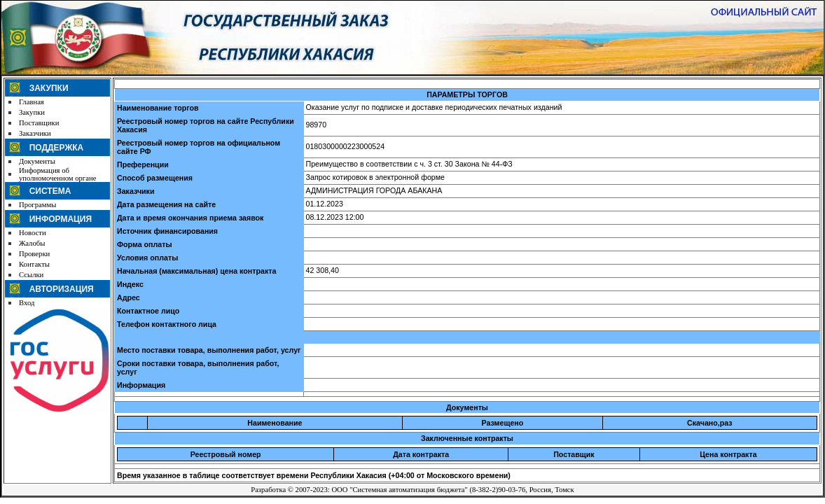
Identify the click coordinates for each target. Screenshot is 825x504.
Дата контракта (421, 454)
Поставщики (39, 123)
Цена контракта (728, 454)
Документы (37, 161)
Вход (27, 303)
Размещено (503, 423)
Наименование (275, 423)
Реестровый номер (226, 454)
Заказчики (35, 133)
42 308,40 (323, 270)
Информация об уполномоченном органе (57, 174)
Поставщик (574, 454)
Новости (33, 233)
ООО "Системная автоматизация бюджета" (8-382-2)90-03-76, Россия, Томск (452, 490)
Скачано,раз (710, 423)
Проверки (34, 254)
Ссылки (31, 275)
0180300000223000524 (346, 146)
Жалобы (32, 243)
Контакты (34, 264)
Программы (37, 205)
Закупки (32, 112)
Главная (32, 102)
